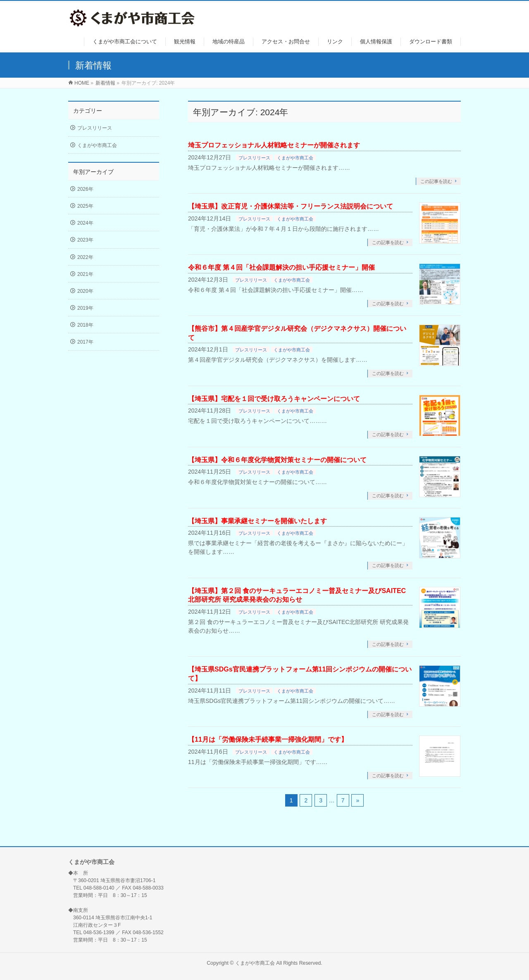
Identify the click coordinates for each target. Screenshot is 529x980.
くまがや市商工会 (295, 158)
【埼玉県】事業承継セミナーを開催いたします (257, 521)
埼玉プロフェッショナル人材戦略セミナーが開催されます (274, 145)
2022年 (85, 257)
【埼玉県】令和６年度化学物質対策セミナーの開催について (277, 460)
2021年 (85, 274)
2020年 (85, 291)
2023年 (85, 240)
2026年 (85, 189)
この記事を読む (436, 181)
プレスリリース (254, 158)
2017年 (85, 342)
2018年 (85, 325)
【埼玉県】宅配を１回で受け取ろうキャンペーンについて (274, 399)
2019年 (85, 308)
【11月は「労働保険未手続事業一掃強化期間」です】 (268, 739)
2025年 (85, 206)
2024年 (85, 223)
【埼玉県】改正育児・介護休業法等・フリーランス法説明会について (291, 206)
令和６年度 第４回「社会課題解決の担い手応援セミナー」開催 (281, 267)
